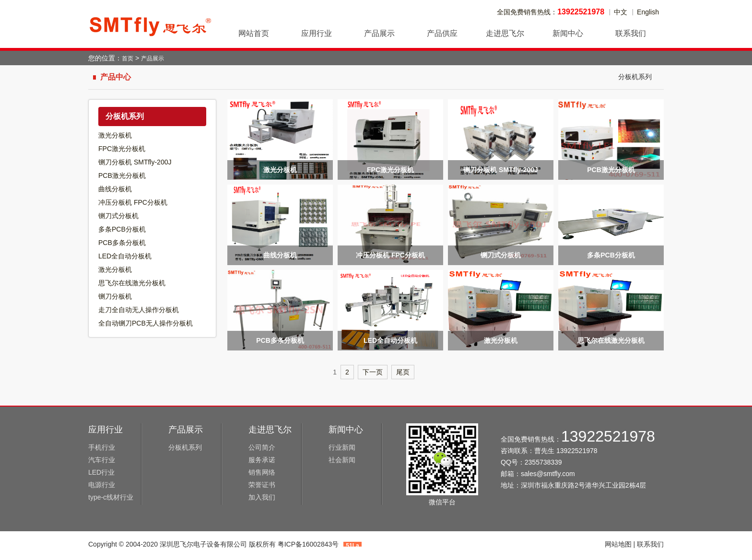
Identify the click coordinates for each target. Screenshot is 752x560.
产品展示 (153, 58)
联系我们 (650, 544)
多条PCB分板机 (122, 229)
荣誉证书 (262, 485)
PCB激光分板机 (122, 175)
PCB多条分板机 (122, 243)
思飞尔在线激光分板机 (132, 283)
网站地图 (618, 544)
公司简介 (262, 447)
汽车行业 (102, 460)
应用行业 (106, 430)
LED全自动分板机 (125, 256)
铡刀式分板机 (118, 216)
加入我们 (262, 497)
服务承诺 (262, 460)
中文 (621, 12)
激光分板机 (115, 135)
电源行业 (102, 485)
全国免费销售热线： (551, 12)
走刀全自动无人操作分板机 (139, 310)
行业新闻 (342, 447)
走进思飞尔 (270, 430)
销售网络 (262, 472)
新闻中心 (346, 430)
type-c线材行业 (111, 497)
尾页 (403, 372)
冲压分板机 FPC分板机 (133, 202)
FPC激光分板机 (122, 149)
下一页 (373, 372)
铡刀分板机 (115, 296)
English (648, 12)
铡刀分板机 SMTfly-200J (135, 162)
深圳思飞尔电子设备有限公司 (151, 24)
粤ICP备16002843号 (308, 544)
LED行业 (101, 472)
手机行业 (102, 447)
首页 (128, 58)
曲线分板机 (115, 189)
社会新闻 (342, 460)
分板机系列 (635, 77)
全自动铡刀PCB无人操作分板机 (146, 323)
